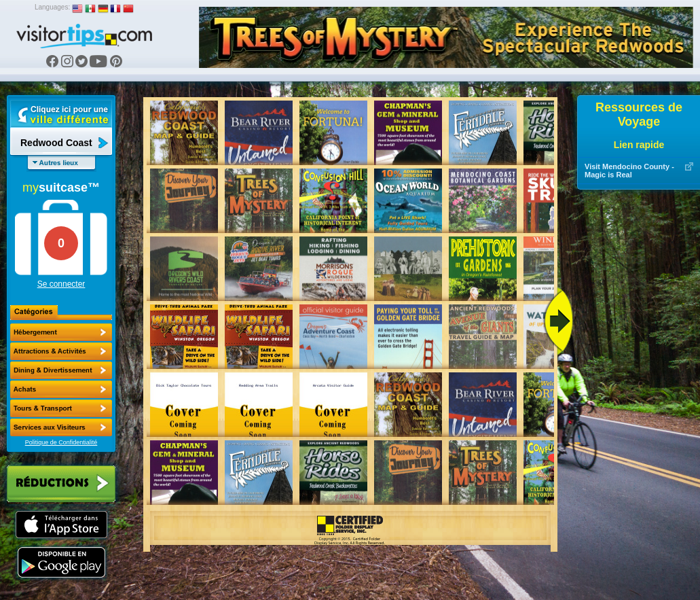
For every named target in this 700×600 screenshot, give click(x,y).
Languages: (52, 7)
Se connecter (61, 284)
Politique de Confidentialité (61, 442)
